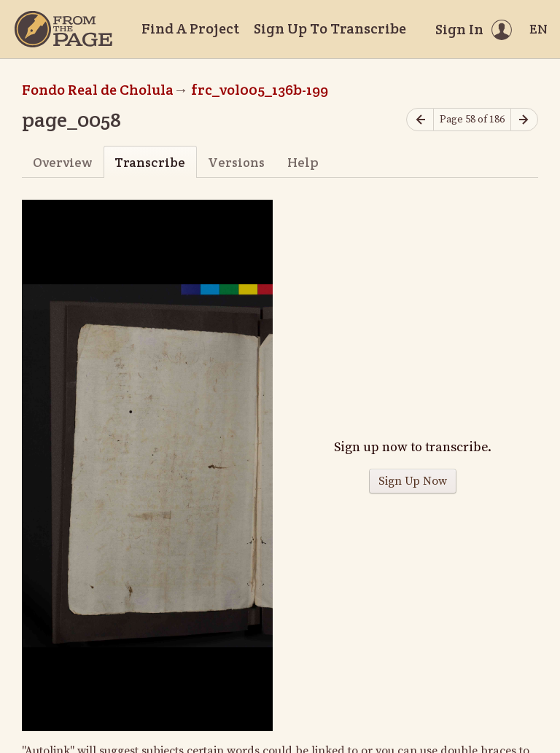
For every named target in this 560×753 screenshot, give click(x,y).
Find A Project (190, 28)
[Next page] (524, 120)
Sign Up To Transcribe (330, 28)
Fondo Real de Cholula (98, 90)
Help (303, 162)
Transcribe (150, 162)
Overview (62, 162)
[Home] (63, 29)
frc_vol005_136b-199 (260, 90)
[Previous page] (420, 120)
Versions (236, 162)
